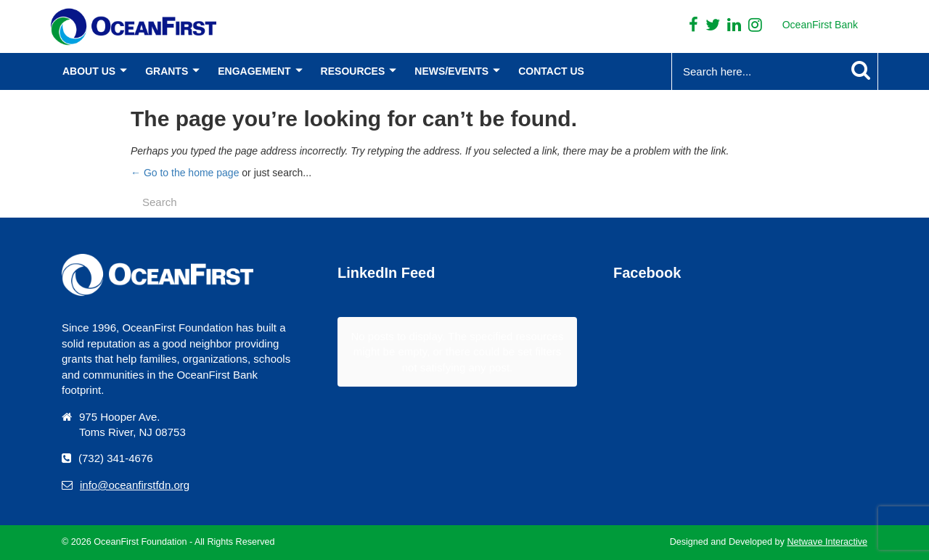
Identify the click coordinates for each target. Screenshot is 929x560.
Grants (167, 71)
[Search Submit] (861, 70)
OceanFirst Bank (820, 25)
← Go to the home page (185, 173)
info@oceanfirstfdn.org (135, 485)
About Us (89, 71)
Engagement (254, 71)
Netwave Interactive (827, 542)
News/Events (451, 71)
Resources (353, 71)
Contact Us (551, 71)
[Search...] (746, 71)
